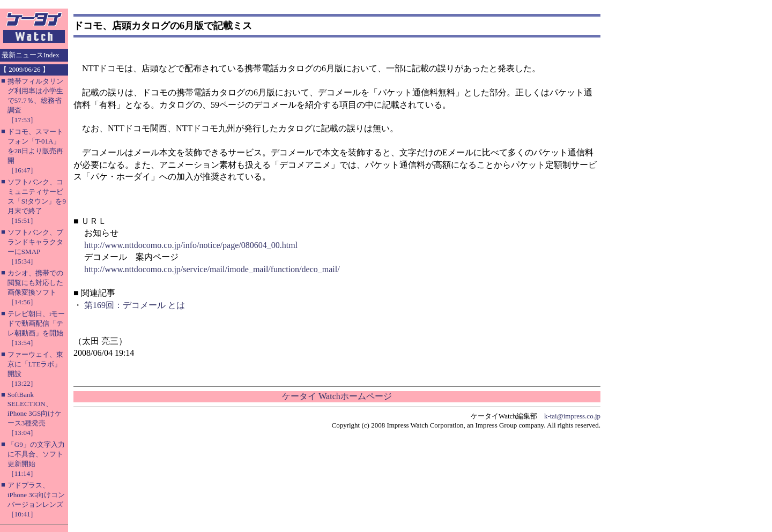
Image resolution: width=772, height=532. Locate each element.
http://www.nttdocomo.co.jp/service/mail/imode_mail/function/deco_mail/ (212, 269)
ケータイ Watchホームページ (337, 396)
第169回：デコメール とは (135, 305)
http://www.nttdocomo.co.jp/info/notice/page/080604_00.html (191, 245)
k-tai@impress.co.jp (572, 416)
